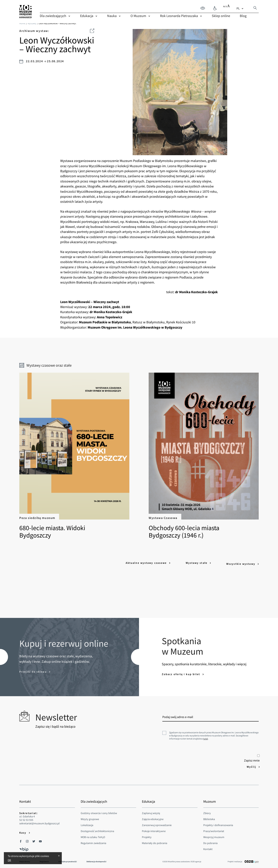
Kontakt (208, 847)
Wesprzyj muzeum (214, 835)
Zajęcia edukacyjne (153, 817)
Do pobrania (210, 841)
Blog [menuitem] (243, 16)
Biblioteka (209, 817)
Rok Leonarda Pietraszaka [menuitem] (179, 16)
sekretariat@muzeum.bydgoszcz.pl (39, 822)
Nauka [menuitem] (112, 16)
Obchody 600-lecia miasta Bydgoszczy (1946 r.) (200, 456)
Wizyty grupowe (90, 817)
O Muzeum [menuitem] (138, 16)
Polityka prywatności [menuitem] (68, 860)
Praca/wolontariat (214, 829)
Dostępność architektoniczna (97, 829)
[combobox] (240, 8)
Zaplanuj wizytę (151, 811)
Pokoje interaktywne (154, 829)
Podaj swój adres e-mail (178, 715)
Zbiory (207, 811)
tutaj (206, 737)
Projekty (147, 835)
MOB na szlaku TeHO (93, 835)
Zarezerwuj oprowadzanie (157, 823)
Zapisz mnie (252, 756)
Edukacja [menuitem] (87, 16)
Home (22, 23)
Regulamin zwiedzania (93, 841)
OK (9, 860)
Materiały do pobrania (155, 841)
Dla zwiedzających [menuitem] (53, 16)
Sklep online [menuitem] (221, 16)
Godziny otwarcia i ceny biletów (99, 811)
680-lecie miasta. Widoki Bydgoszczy (78, 456)
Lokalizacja (87, 823)
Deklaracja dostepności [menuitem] (96, 860)
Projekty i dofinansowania (218, 823)
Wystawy (32, 23)
